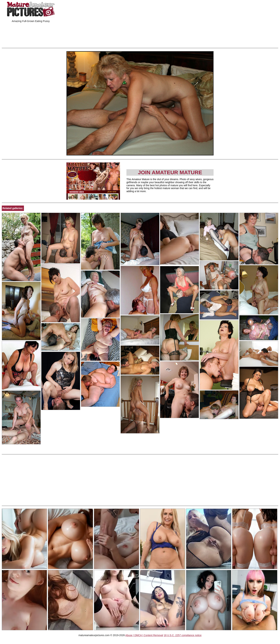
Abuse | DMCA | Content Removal (144, 635)
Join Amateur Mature (170, 172)
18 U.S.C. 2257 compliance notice (183, 635)
